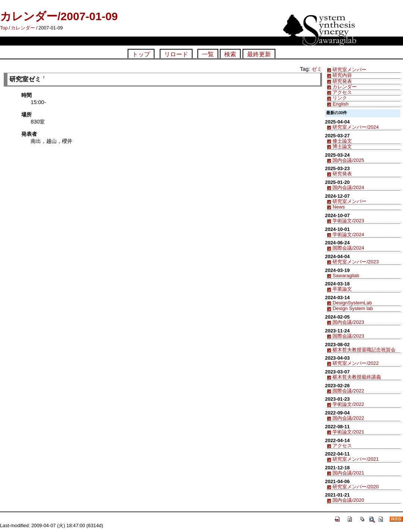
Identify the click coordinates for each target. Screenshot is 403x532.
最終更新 (259, 54)
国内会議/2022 (348, 418)
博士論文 (342, 146)
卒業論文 (342, 289)
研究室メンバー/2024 (355, 127)
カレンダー (23, 28)
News (338, 207)
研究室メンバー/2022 (355, 363)
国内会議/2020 (348, 500)
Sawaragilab (346, 276)
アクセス (342, 92)
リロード (176, 54)
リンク (340, 98)
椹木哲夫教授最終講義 (357, 377)
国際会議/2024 (348, 248)
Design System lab (353, 308)
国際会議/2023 (348, 336)
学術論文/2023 (348, 221)
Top (4, 28)
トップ (141, 54)
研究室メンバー (349, 70)
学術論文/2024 (348, 234)
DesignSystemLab (352, 303)
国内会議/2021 (348, 473)
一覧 (208, 54)
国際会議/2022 (348, 391)
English (340, 104)
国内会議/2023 (348, 322)
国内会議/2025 (348, 160)
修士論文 (342, 141)
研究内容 (342, 75)
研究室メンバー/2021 (355, 459)
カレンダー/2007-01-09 (59, 16)
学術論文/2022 (348, 404)
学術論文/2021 (348, 432)
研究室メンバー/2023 (355, 262)
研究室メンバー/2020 (355, 487)
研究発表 (342, 81)
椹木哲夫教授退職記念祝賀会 (364, 350)
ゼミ (317, 69)
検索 (230, 54)
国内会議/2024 (348, 187)
